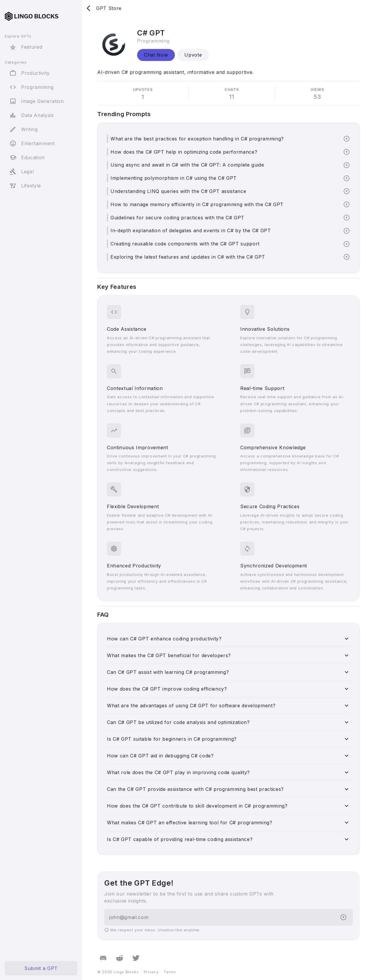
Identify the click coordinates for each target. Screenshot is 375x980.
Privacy (151, 972)
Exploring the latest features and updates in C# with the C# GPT (188, 257)
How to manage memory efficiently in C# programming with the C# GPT (197, 204)
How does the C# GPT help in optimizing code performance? (184, 152)
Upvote (193, 55)
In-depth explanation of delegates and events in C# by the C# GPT (191, 230)
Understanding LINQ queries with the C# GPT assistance (178, 191)
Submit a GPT (41, 968)
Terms (170, 972)
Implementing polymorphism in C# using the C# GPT (174, 178)
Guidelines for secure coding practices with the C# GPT (177, 218)
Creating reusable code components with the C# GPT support (185, 244)
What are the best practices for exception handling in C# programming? (197, 139)
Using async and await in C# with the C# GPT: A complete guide (187, 165)
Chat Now (156, 55)
